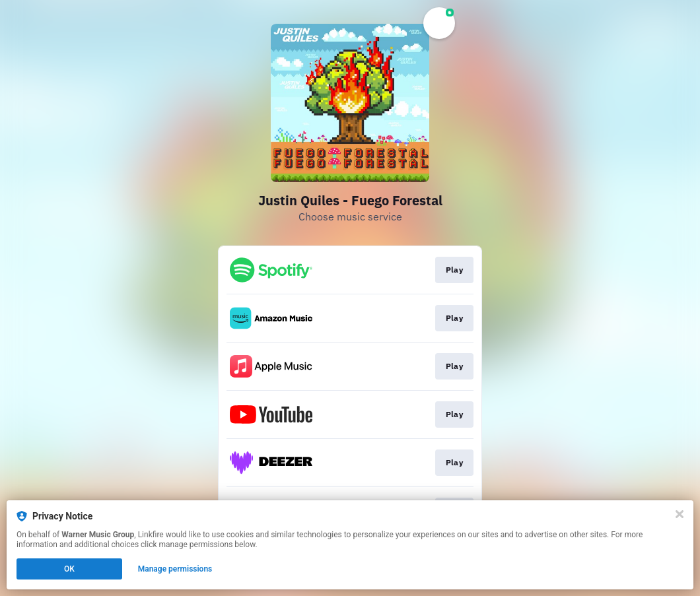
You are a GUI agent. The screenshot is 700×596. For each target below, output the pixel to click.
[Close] (680, 514)
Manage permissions (175, 569)
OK (69, 569)
